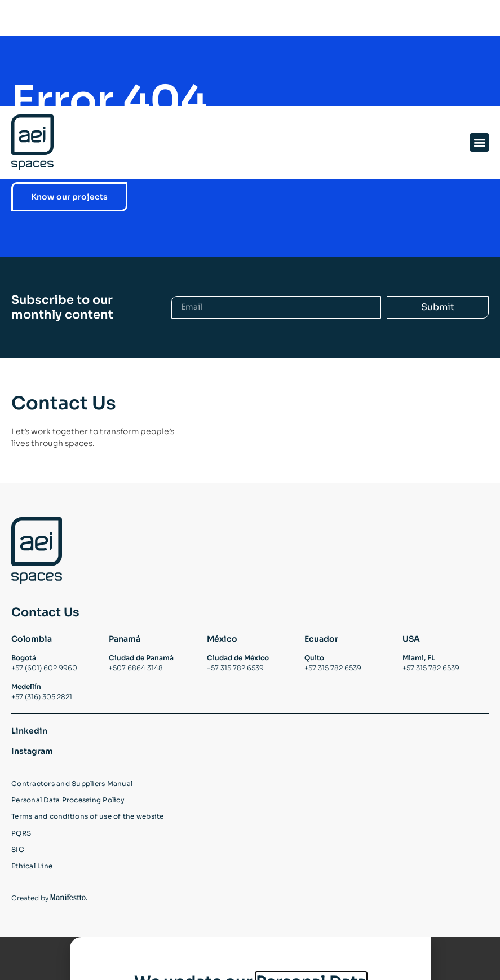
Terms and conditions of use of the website (88, 831)
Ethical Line (32, 880)
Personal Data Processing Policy (68, 814)
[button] (479, 36)
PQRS (21, 847)
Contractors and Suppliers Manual (72, 797)
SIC (18, 864)
